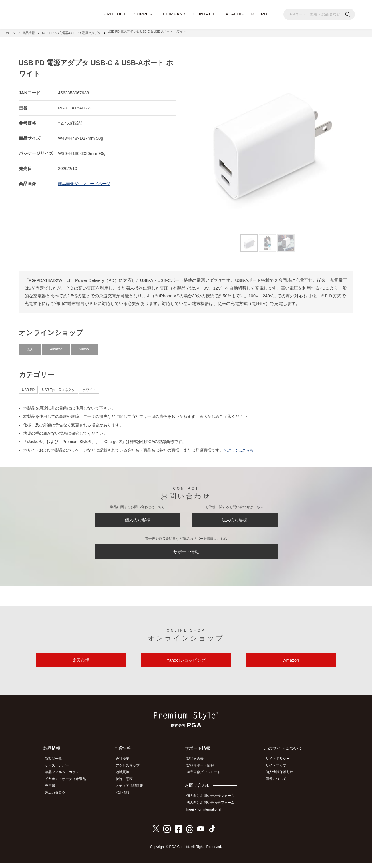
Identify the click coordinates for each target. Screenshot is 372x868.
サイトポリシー (280, 767)
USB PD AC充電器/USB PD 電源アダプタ (71, 31)
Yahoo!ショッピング (186, 666)
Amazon (56, 346)
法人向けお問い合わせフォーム (213, 809)
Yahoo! (84, 346)
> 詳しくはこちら (240, 447)
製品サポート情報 (203, 773)
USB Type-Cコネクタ (58, 387)
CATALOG (233, 14)
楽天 (30, 346)
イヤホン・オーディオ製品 (68, 786)
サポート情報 (186, 554)
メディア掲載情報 (133, 792)
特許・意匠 (128, 786)
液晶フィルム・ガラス (65, 779)
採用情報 (126, 798)
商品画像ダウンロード (206, 779)
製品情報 (29, 31)
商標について (278, 786)
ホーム (10, 31)
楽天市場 (81, 666)
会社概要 (126, 767)
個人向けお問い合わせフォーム (213, 803)
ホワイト (89, 387)
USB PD (28, 387)
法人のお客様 (234, 518)
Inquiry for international (207, 815)
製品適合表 (198, 767)
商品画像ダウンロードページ (86, 181)
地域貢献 (126, 779)
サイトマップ (278, 773)
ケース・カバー (59, 773)
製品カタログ (58, 798)
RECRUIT (262, 14)
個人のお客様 (138, 518)
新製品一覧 (56, 767)
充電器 (53, 792)
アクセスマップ (131, 773)
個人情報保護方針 (282, 779)
